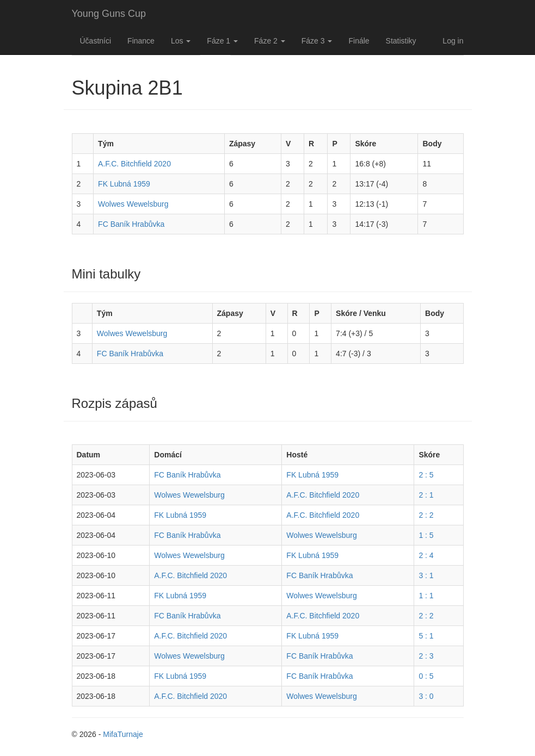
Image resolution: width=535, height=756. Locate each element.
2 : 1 (426, 495)
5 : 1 (426, 636)
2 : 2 (426, 515)
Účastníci (96, 41)
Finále (359, 41)
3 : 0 (426, 696)
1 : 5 (426, 535)
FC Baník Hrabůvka (131, 224)
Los (181, 41)
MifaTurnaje (123, 734)
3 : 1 (426, 575)
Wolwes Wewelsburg (133, 204)
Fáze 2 (270, 41)
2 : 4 (426, 555)
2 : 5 (426, 475)
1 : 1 (426, 596)
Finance (141, 41)
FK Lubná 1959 (124, 184)
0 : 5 (426, 676)
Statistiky (401, 41)
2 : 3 (426, 656)
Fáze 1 (222, 41)
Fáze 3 (317, 41)
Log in (453, 41)
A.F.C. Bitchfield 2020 (134, 164)
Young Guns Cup (109, 14)
